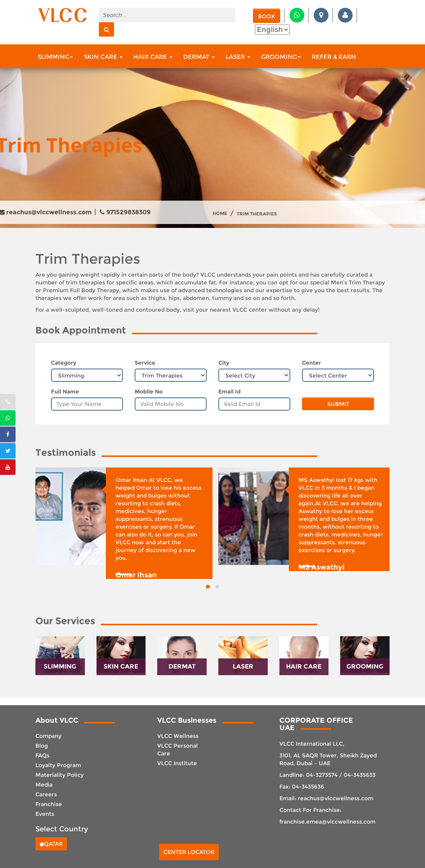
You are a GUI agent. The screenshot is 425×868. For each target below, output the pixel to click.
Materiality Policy (60, 775)
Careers (46, 794)
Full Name (65, 392)
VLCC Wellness (178, 736)
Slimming (55, 57)
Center (312, 363)
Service (145, 363)
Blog (42, 746)
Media (44, 785)
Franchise (49, 804)
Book (267, 16)
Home (220, 213)
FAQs (42, 755)
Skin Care (103, 57)
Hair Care (153, 57)
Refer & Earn (334, 57)
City (224, 363)
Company (48, 736)
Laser (238, 57)
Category (64, 363)
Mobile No (149, 392)
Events (45, 814)
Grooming (281, 57)
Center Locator (189, 852)
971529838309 (125, 212)
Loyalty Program (58, 765)
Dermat (199, 57)
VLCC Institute (177, 763)
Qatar (51, 844)
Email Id (229, 392)
